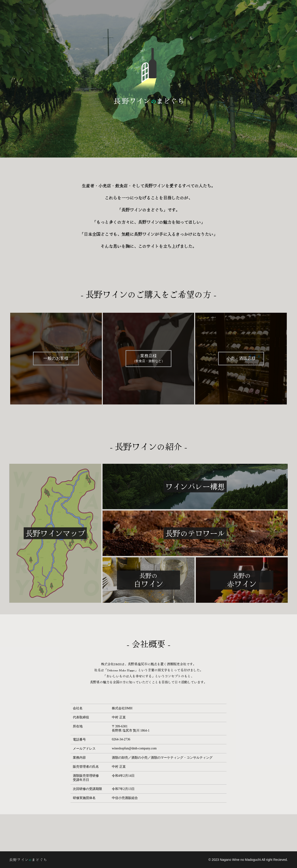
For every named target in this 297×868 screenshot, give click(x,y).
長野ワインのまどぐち (51, 860)
